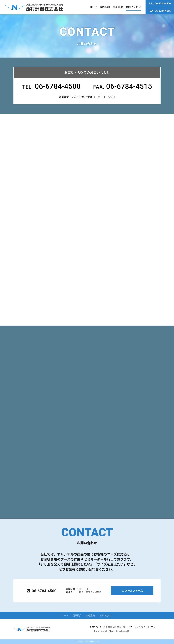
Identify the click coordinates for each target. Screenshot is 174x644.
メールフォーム (134, 591)
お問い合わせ (133, 7)
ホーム (94, 7)
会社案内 (118, 7)
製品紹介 (105, 7)
